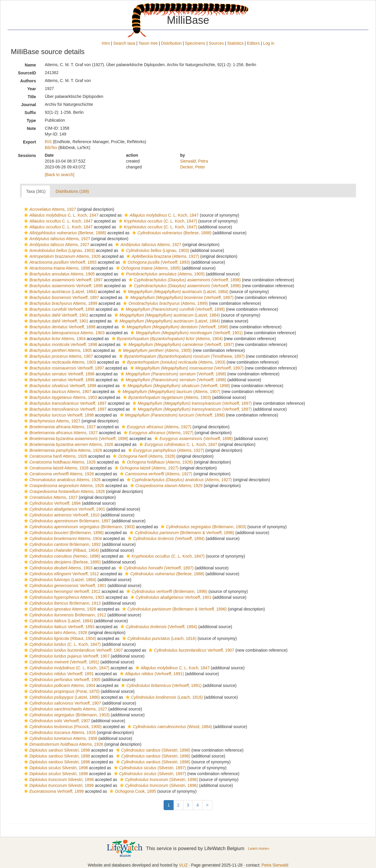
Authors (28, 81)
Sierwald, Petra (194, 161)
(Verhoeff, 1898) (184, 280)
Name (30, 65)
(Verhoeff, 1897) (178, 297)
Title (32, 97)
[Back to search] (60, 175)
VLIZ (183, 865)
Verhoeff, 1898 (63, 286)
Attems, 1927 (49, 209)
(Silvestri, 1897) (149, 768)
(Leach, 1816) (159, 638)
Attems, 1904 (54, 339)
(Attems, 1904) (166, 339)
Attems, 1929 (166, 486)
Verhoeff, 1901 (56, 315)
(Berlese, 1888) (64, 233)
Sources (216, 43)
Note (31, 128)
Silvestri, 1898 (56, 750)
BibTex (51, 148)
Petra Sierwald (275, 865)
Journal (29, 105)
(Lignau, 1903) (59, 250)
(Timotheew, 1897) (181, 356)
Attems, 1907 (58, 356)
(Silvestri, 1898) (152, 750)
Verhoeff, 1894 (52, 503)
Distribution (171, 43)
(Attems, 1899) (165, 303)
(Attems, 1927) (162, 256)
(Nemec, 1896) (61, 556)
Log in (269, 43)
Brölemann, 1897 (67, 521)
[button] (26, 209)
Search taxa (124, 43)
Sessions (27, 155)
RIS (48, 142)
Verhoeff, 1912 (61, 574)
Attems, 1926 (62, 256)
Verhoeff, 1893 (60, 262)
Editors (254, 43)
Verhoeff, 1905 (62, 680)
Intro (106, 43)
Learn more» (258, 849)
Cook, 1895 (132, 791)
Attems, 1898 (56, 268)
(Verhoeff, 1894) (165, 538)
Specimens (195, 43)
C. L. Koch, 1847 (61, 215)
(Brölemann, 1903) (79, 527)
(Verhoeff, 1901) (186, 333)
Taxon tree (148, 43)
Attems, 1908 (60, 738)
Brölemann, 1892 (62, 544)
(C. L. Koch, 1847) (157, 221)
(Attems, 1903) (173, 362)
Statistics (235, 43)
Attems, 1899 (60, 303)
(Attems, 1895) (148, 268)
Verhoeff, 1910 (61, 515)
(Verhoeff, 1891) (61, 662)
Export (29, 142)
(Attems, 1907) (168, 392)
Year (32, 89)
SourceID (27, 73)
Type (31, 121)
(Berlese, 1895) (62, 562)
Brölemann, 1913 (62, 603)
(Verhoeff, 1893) (156, 262)
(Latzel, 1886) (61, 697)
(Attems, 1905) (162, 274)
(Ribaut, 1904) (61, 550)
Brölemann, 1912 (64, 615)
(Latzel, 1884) (60, 292)
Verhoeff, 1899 (53, 791)
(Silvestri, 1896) (158, 780)
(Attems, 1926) (143, 456)
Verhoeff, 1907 (73, 650)
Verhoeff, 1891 (58, 674)
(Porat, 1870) (61, 691)
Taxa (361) (36, 191)
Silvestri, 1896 (58, 780)
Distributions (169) (72, 191)
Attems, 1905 (59, 274)
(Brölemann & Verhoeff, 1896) (181, 533)
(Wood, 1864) (169, 727)
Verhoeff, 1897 (63, 280)
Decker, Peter (193, 167)
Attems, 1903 (64, 333)
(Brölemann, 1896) (63, 533)
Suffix (30, 113)
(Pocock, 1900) (62, 727)
